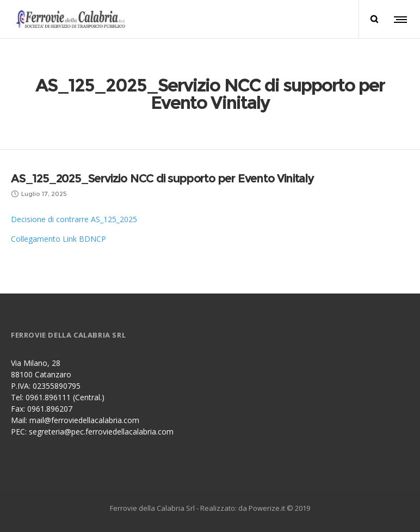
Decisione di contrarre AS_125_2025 (74, 219)
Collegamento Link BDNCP (58, 239)
